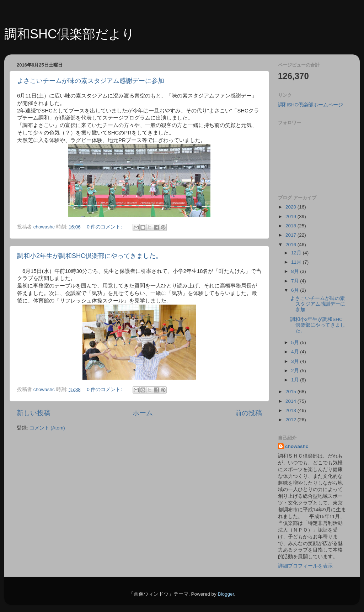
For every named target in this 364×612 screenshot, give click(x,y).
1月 (296, 380)
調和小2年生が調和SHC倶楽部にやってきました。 (90, 256)
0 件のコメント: (105, 227)
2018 (291, 226)
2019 (291, 217)
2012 (291, 420)
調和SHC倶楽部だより (69, 34)
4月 (296, 352)
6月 (296, 290)
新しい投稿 (34, 413)
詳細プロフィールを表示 (305, 566)
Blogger (226, 594)
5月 (296, 342)
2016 (291, 245)
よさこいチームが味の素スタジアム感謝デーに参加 (91, 81)
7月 (296, 281)
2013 (291, 410)
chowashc (297, 446)
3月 (296, 361)
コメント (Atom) (47, 428)
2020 (291, 207)
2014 (291, 401)
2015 (291, 392)
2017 (291, 235)
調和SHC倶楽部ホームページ (311, 105)
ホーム (143, 413)
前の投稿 (248, 413)
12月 (297, 253)
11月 (297, 262)
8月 (296, 271)
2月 (296, 371)
